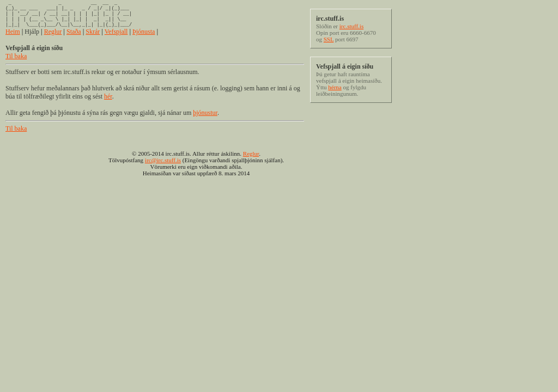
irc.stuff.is (351, 26)
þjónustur (205, 121)
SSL (329, 39)
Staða (74, 40)
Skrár (93, 40)
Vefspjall (116, 40)
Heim (13, 40)
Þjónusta (144, 40)
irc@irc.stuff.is (163, 168)
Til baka (16, 64)
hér (108, 105)
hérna (335, 87)
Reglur (53, 40)
